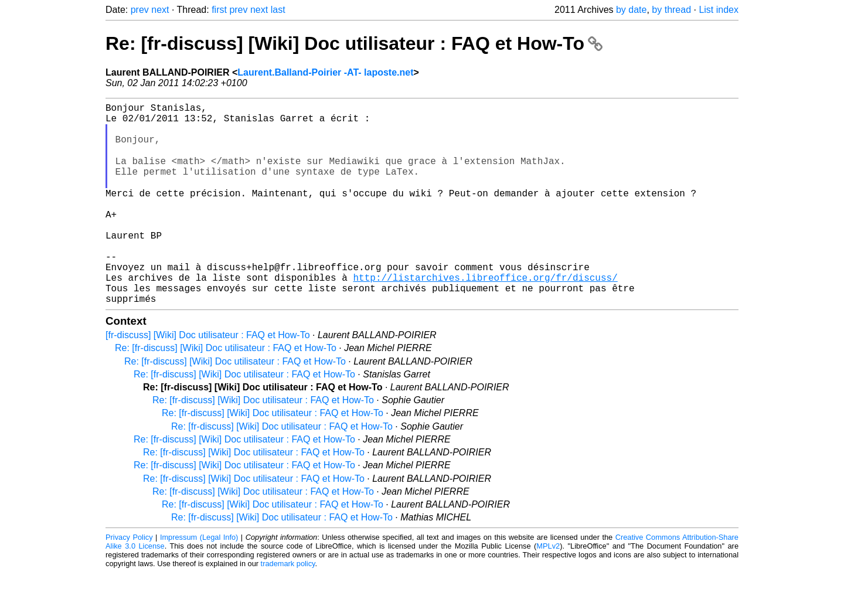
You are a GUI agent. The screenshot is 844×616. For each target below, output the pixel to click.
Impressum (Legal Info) (199, 581)
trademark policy (288, 607)
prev (140, 10)
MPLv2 (548, 589)
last (278, 10)
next (160, 10)
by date (631, 10)
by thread (671, 10)
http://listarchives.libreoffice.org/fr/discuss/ (485, 316)
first (219, 10)
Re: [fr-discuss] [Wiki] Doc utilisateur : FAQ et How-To (354, 43)
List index (719, 10)
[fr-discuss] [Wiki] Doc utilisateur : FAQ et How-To (208, 378)
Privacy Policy (129, 581)
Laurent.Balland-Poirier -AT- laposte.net (325, 72)
